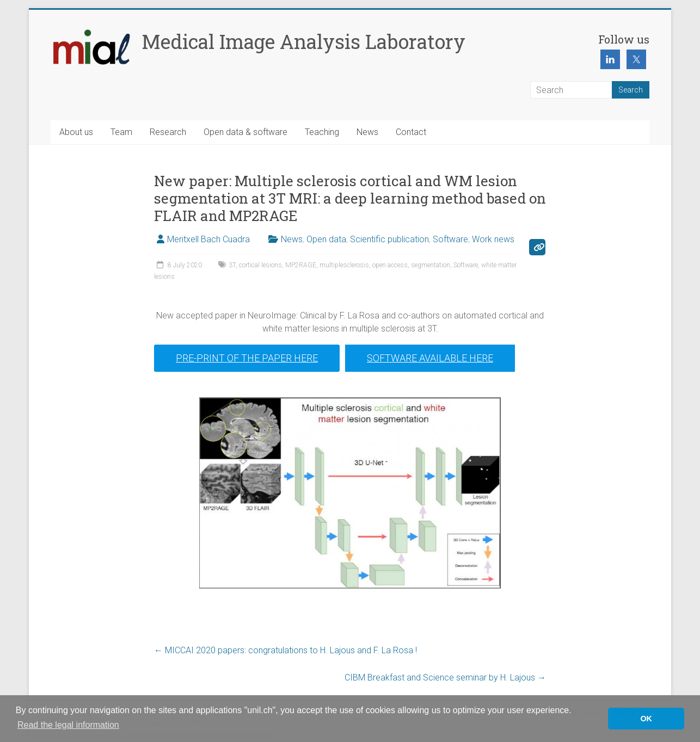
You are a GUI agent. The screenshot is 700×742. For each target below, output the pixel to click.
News (367, 132)
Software (450, 239)
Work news (493, 239)
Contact (411, 132)
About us (76, 132)
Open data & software (245, 132)
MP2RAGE (301, 265)
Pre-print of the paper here (247, 358)
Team (121, 132)
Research (168, 132)
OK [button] (646, 719)
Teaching (322, 132)
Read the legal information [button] (68, 725)
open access (390, 265)
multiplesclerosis (344, 265)
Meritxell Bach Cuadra (208, 239)
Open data (326, 239)
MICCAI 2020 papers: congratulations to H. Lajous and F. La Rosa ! (285, 650)
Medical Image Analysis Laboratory (303, 41)
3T (232, 265)
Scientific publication (389, 239)
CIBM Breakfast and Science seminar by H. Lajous (445, 677)
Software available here (430, 358)
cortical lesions (260, 265)
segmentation (431, 265)
